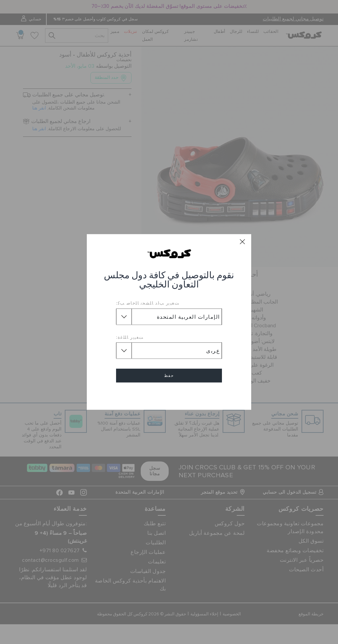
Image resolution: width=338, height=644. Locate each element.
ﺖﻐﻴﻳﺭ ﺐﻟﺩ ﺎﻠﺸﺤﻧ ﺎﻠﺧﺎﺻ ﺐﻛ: (148, 303)
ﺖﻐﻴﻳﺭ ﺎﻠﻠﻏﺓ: (130, 337)
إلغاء (169, 395)
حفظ (169, 376)
